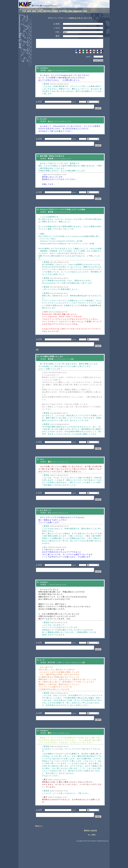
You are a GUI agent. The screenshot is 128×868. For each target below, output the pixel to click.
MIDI (29, 11)
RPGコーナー (76, 18)
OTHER (55, 11)
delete (87, 856)
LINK (85, 11)
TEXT (40, 11)
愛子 (50, 476)
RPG (35, 11)
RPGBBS (63, 11)
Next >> (39, 852)
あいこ (51, 126)
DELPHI (47, 11)
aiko (50, 72)
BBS (71, 11)
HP (72, 370)
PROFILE (78, 11)
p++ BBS (92, 860)
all (37, 361)
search (94, 856)
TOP (24, 11)
